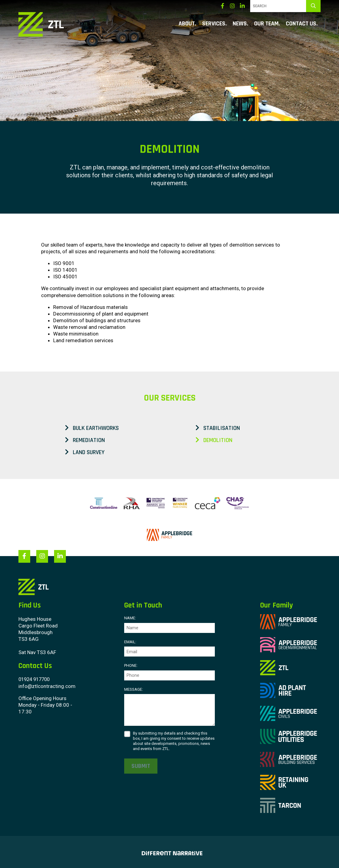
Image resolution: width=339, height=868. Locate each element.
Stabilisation (218, 428)
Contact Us (301, 24)
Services (214, 24)
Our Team (266, 24)
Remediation (85, 440)
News (240, 24)
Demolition (214, 440)
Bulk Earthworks (92, 428)
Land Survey (85, 452)
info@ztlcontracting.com (47, 686)
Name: (130, 618)
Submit (141, 766)
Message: (134, 689)
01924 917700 (36, 679)
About (187, 24)
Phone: (131, 665)
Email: (130, 642)
